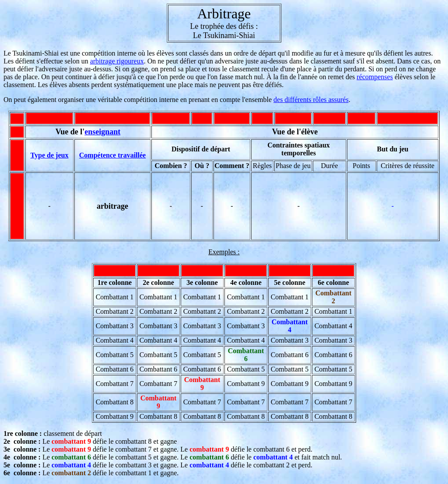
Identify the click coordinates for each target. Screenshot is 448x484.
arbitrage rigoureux (117, 61)
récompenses (375, 77)
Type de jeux (50, 155)
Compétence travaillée (112, 155)
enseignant (102, 132)
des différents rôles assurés (311, 100)
